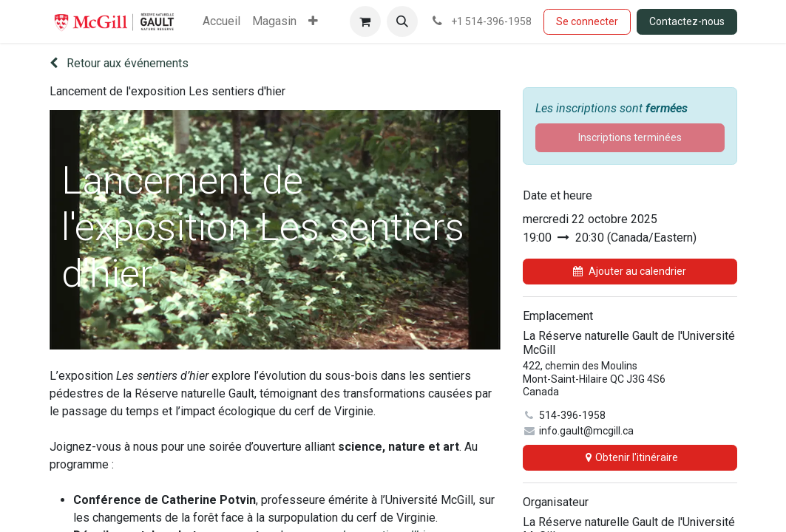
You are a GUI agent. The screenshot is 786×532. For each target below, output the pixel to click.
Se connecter (587, 21)
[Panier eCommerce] (365, 21)
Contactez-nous (687, 21)
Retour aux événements (119, 63)
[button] (402, 21)
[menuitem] (221, 21)
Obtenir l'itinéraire (630, 457)
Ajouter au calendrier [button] (630, 271)
